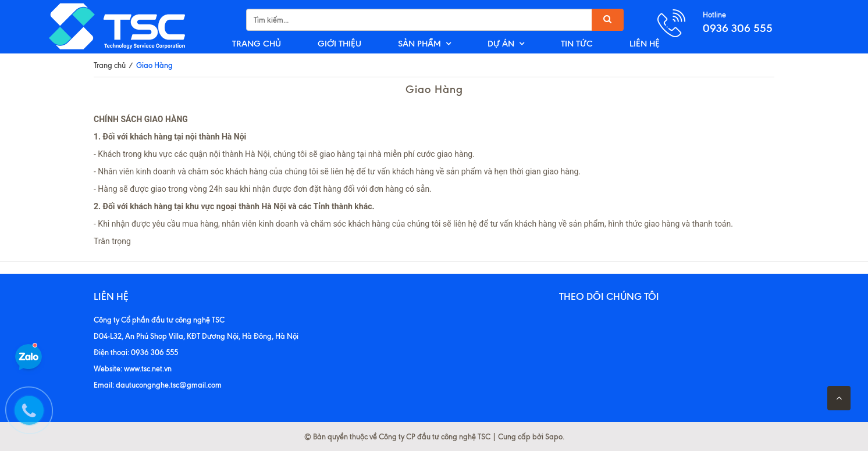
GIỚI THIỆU (339, 44)
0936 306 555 (738, 28)
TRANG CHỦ (257, 44)
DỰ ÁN (501, 44)
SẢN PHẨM (419, 44)
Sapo (554, 436)
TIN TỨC (577, 44)
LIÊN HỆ (645, 44)
